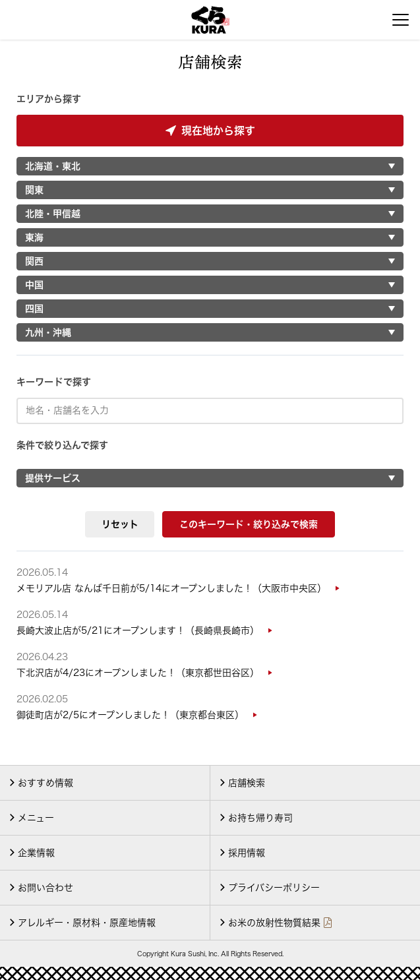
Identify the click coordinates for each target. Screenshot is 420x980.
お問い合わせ (45, 888)
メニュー (36, 818)
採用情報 (247, 853)
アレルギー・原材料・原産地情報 (87, 923)
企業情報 (36, 853)
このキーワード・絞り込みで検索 (249, 524)
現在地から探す (210, 131)
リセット (120, 524)
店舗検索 (247, 783)
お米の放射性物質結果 (274, 923)
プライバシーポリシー (274, 888)
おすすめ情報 (45, 783)
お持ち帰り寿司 (260, 818)
